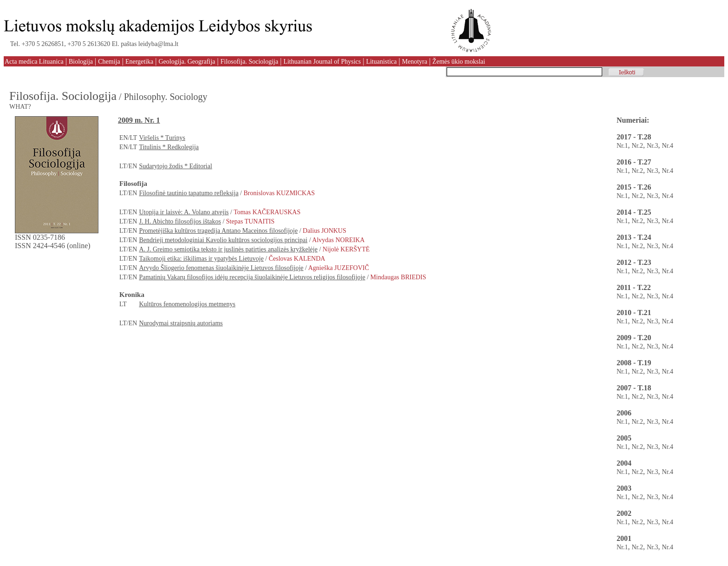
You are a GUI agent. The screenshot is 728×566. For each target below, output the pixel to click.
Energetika (139, 62)
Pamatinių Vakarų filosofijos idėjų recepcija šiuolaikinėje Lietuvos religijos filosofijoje (252, 277)
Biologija (81, 62)
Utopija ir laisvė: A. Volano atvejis (184, 212)
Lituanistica (381, 62)
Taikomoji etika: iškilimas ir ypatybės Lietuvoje (201, 259)
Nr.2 (638, 146)
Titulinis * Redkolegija (169, 147)
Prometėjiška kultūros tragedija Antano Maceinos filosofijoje (218, 231)
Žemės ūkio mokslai (459, 62)
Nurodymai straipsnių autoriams (181, 323)
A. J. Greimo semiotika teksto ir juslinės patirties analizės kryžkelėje (228, 249)
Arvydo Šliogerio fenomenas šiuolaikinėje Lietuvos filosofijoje (221, 268)
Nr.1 (622, 146)
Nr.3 (653, 146)
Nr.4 (668, 146)
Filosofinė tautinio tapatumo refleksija (188, 193)
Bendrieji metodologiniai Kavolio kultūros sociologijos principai (223, 240)
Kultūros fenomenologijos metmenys (187, 304)
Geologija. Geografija (187, 62)
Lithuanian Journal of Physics (322, 62)
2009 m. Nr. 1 (139, 120)
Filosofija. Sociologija (249, 62)
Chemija (109, 62)
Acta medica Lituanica (34, 62)
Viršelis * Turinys (162, 138)
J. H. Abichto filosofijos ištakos (180, 221)
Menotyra (415, 62)
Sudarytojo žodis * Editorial (175, 166)
